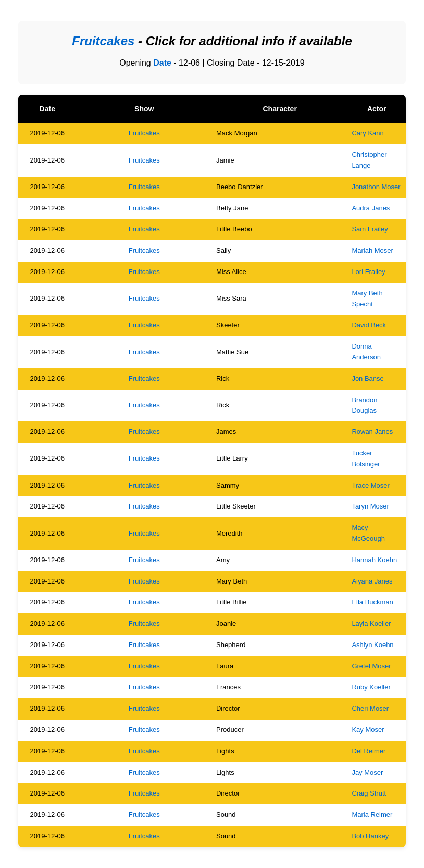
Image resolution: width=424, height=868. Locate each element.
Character (279, 109)
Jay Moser (367, 772)
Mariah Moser (372, 250)
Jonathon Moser (376, 187)
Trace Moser (370, 485)
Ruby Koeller (371, 687)
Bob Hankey (370, 836)
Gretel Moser (371, 666)
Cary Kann (367, 133)
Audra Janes (371, 208)
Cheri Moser (370, 708)
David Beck (369, 325)
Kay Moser (368, 730)
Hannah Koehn (374, 560)
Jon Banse (367, 379)
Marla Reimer (372, 815)
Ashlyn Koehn (372, 645)
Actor (377, 109)
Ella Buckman (372, 602)
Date (162, 63)
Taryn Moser (370, 506)
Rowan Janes (372, 432)
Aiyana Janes (372, 581)
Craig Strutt (369, 793)
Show (144, 109)
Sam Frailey (370, 229)
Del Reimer (369, 751)
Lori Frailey (368, 272)
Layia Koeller (371, 623)
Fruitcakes (144, 133)
